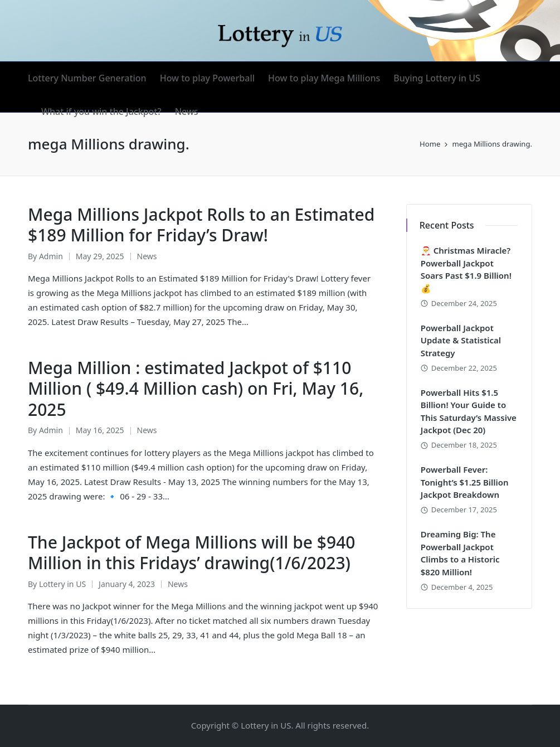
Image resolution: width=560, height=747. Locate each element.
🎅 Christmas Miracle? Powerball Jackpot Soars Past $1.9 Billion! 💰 (466, 269)
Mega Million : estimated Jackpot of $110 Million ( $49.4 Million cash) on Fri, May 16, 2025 (196, 389)
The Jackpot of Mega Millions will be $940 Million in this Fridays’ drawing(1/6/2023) (191, 553)
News (147, 256)
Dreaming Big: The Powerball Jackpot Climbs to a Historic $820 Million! (460, 553)
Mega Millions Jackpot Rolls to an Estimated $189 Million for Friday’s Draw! (201, 225)
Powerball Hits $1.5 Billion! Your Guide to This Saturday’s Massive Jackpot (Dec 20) (469, 411)
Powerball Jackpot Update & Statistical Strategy (461, 340)
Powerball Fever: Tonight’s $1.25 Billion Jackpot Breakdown (465, 482)
